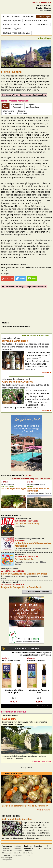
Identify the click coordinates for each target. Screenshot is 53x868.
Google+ (8, 278)
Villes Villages (44, 16)
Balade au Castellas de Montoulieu (38, 490)
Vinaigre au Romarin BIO (39, 691)
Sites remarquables (12, 20)
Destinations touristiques (36, 20)
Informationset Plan (8, 112)
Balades (16, 16)
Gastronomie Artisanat (17, 106)
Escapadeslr (27, 768)
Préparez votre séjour (42, 761)
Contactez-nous (44, 5)
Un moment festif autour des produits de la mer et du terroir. (32, 549)
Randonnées (29, 16)
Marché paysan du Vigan (14, 489)
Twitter (20, 278)
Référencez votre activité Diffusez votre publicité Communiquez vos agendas (7, 853)
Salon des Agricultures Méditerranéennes (24, 574)
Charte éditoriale (44, 8)
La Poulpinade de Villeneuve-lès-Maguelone (33, 544)
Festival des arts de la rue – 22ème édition (30, 563)
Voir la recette (44, 810)
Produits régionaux (12, 25)
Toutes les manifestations (37, 592)
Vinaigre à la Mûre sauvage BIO (14, 691)
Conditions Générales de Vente (28, 851)
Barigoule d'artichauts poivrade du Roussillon (25, 806)
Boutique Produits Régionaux (16, 33)
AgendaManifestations (32, 106)
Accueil (6, 16)
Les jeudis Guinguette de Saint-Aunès (22, 587)
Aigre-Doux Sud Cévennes (17, 382)
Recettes (27, 25)
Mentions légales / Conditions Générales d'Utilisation (18, 851)
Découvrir (46, 372)
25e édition (20, 526)
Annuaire (7, 29)
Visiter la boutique (44, 706)
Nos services (46, 10)
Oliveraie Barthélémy (15, 341)
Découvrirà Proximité (22, 112)
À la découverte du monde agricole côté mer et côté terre (25, 577)
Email (32, 278)
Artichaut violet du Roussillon (17, 819)
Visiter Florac (6, 106)
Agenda (18, 29)
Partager (5, 274)
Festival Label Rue (25, 559)
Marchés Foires (42, 25)
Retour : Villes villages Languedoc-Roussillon (26, 95)
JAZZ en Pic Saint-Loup (27, 523)
